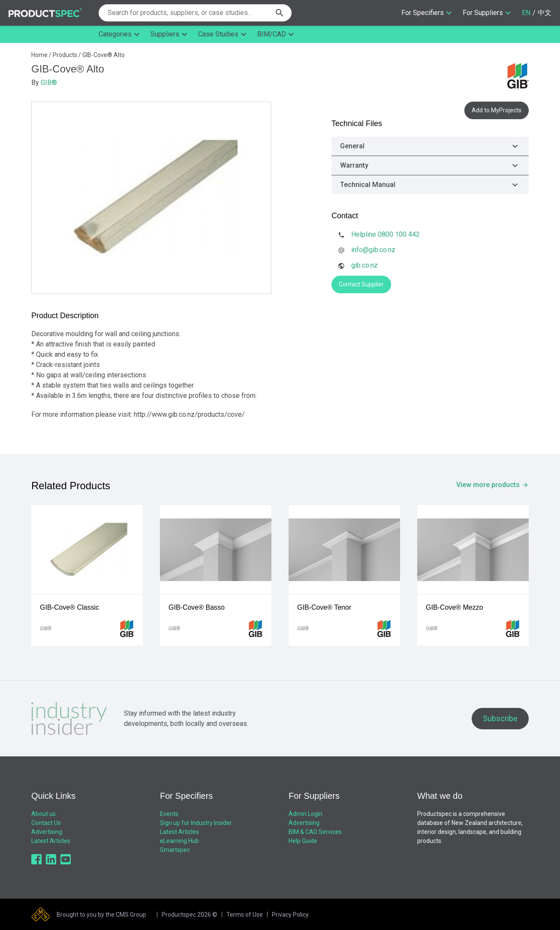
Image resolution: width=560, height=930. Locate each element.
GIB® (49, 83)
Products (65, 55)
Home (39, 55)
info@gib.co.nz (373, 250)
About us (44, 814)
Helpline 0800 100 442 (385, 234)
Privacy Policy (290, 915)
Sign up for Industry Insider (196, 823)
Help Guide (303, 841)
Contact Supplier (361, 284)
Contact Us (46, 823)
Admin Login (306, 814)
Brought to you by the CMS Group (101, 915)
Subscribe (500, 718)
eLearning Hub (179, 841)
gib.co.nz (364, 265)
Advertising (47, 832)
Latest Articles (51, 841)
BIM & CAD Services (315, 832)
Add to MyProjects (497, 110)
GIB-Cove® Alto (104, 55)
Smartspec (175, 850)
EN (526, 13)
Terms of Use (245, 915)
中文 (545, 13)
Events (169, 814)
